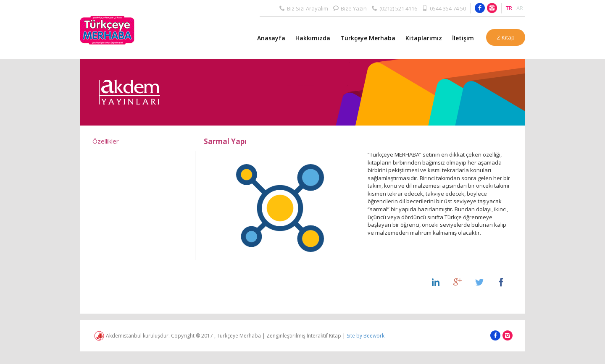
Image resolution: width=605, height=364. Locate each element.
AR (520, 8)
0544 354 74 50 (444, 8)
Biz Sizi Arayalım (304, 8)
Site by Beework (366, 336)
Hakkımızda (313, 38)
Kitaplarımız (424, 38)
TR (509, 8)
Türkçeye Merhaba (368, 38)
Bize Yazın (350, 8)
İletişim (463, 38)
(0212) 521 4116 (395, 8)
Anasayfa (271, 38)
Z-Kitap (506, 37)
